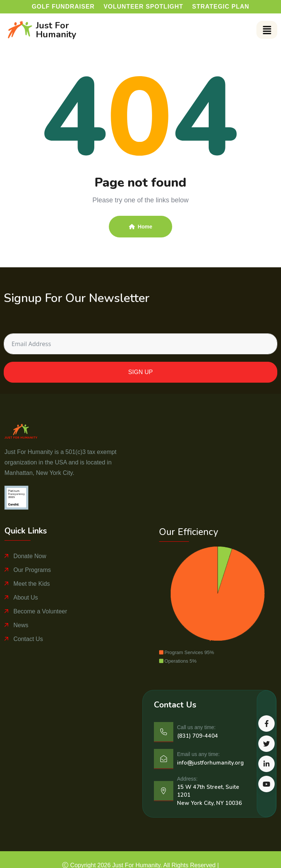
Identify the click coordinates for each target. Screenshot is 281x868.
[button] (267, 30)
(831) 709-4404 (198, 736)
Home (141, 227)
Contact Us (28, 639)
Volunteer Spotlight (143, 7)
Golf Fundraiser (63, 7)
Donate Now (30, 556)
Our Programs (32, 570)
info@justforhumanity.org (210, 763)
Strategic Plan (221, 7)
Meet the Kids (32, 584)
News (21, 625)
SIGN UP (140, 372)
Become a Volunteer (40, 611)
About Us (26, 598)
